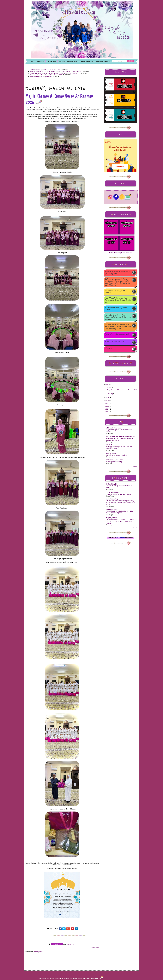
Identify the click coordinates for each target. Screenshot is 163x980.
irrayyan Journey (111, 518)
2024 (107, 400)
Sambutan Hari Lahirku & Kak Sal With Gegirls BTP (46, 75)
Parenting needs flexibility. (114, 462)
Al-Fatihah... (110, 349)
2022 (107, 406)
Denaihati (109, 445)
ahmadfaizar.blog (112, 499)
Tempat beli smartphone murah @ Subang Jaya (118, 273)
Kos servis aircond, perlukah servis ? (116, 292)
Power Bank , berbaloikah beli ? (117, 335)
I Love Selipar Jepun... (113, 492)
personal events (57, 944)
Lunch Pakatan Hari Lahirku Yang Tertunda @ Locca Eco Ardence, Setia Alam (54, 73)
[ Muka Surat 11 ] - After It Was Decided (118, 494)
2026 (107, 385)
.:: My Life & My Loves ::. (113, 428)
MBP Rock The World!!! (114, 342)
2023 (107, 403)
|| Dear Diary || (111, 484)
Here (48, 979)
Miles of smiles (111, 453)
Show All (135, 466)
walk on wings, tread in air (114, 460)
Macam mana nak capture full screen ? (117, 309)
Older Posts (95, 948)
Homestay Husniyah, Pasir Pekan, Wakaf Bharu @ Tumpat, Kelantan (118, 317)
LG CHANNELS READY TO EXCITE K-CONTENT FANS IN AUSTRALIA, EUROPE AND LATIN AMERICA (120, 521)
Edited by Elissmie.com (57, 979)
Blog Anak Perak (111, 509)
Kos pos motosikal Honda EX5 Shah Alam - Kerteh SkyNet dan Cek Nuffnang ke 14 (118, 327)
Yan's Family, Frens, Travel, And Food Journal (120, 436)
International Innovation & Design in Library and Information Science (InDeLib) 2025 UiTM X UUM (120, 503)
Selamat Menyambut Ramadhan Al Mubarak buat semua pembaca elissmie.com (56, 72)
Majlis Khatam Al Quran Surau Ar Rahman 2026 (45, 70)
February (110, 394)
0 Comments (71, 944)
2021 (107, 409)
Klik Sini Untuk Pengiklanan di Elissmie (121, 253)
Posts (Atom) (38, 952)
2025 (107, 397)
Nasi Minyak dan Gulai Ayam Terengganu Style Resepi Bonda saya (118, 300)
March (109, 387)
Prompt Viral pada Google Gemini (41, 77)
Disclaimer (87, 979)
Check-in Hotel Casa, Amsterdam (116, 455)
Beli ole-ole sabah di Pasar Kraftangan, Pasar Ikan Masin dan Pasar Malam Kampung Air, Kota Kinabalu (118, 282)
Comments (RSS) (96, 979)
